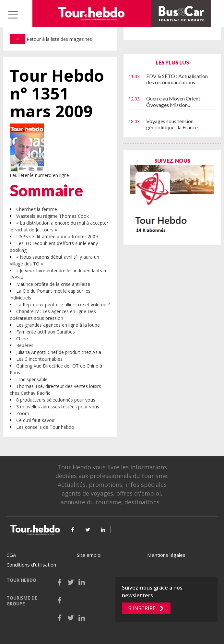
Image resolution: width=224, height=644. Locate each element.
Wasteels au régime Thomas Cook (53, 216)
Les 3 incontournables (39, 359)
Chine (22, 339)
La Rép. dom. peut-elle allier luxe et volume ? (63, 304)
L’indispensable (32, 379)
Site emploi (89, 555)
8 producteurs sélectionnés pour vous (56, 400)
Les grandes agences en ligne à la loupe (58, 325)
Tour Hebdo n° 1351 (57, 94)
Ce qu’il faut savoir (35, 420)
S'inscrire (142, 608)
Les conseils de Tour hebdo (45, 427)
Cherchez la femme (37, 209)
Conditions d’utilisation (31, 565)
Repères (25, 345)
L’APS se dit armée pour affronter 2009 (57, 236)
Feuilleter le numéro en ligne (39, 175)
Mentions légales (166, 555)
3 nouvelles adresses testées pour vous (58, 407)
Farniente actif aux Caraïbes (46, 332)
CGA (11, 555)
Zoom (23, 413)
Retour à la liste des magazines (51, 39)
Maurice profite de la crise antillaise (53, 284)
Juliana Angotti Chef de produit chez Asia (59, 352)
